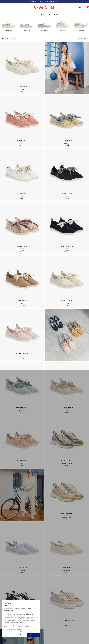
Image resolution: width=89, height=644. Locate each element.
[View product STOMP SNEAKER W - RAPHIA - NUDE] (67, 597)
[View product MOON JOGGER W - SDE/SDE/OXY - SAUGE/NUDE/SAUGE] (67, 437)
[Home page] (44, 8)
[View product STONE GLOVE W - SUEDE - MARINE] (67, 223)
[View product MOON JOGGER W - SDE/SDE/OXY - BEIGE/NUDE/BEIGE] (67, 490)
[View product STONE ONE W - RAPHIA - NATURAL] (67, 117)
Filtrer (82, 39)
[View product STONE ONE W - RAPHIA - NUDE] (22, 223)
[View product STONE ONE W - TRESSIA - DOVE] (22, 63)
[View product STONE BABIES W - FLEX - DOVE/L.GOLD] (67, 384)
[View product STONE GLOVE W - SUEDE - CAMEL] (22, 277)
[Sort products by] (9, 39)
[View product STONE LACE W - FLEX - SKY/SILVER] (22, 544)
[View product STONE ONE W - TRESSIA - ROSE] (22, 117)
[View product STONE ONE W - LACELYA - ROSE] (22, 437)
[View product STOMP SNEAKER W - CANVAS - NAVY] (22, 597)
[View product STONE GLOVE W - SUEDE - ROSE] (22, 330)
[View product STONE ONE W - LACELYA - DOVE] (22, 170)
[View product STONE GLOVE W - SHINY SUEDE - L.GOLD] (67, 277)
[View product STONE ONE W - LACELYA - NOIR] (67, 170)
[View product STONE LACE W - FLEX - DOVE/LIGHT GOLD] (67, 544)
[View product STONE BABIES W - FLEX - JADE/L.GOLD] (22, 384)
